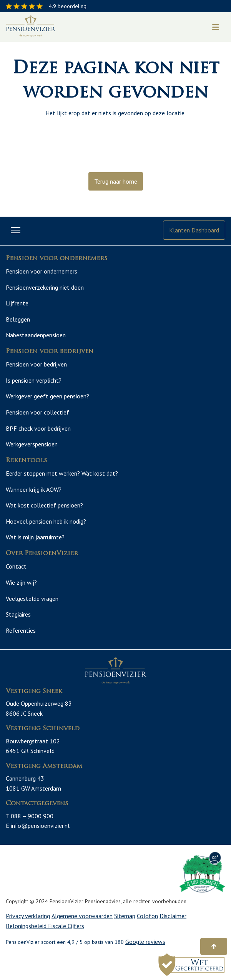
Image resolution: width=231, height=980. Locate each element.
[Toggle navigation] (216, 27)
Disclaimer (173, 913)
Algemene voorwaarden (82, 913)
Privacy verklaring (28, 913)
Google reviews (145, 939)
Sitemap (125, 913)
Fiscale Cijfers (66, 923)
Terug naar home (116, 181)
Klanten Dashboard (194, 230)
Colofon (147, 913)
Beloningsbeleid (27, 923)
